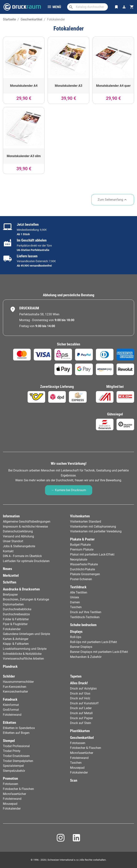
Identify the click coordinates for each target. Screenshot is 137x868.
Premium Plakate (82, 549)
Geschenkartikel (82, 738)
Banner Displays (81, 647)
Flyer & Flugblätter (15, 624)
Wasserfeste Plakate (84, 564)
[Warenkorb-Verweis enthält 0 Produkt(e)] (132, 7)
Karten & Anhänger (16, 639)
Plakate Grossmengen (85, 574)
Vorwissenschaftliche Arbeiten (23, 659)
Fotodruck (10, 699)
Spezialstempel (13, 766)
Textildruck (78, 587)
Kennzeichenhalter (15, 692)
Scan (74, 780)
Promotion (10, 778)
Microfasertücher (14, 794)
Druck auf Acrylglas (83, 688)
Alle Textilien (79, 592)
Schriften (10, 582)
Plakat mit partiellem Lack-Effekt (92, 554)
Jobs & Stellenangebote (19, 546)
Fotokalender (12, 629)
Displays (76, 632)
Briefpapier (10, 595)
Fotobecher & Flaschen (18, 789)
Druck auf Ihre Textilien (86, 612)
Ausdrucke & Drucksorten (21, 589)
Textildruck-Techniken (85, 617)
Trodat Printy (12, 751)
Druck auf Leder (81, 708)
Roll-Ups (76, 637)
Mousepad (10, 804)
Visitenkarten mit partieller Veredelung (96, 531)
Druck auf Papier (81, 718)
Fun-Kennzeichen (15, 687)
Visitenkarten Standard (86, 522)
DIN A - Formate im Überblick (22, 556)
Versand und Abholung (18, 536)
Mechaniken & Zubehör (86, 657)
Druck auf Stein (81, 723)
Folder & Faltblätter (16, 619)
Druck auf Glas (80, 693)
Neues (8, 569)
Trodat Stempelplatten (18, 761)
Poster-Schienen (81, 579)
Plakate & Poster (82, 539)
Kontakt (8, 551)
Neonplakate (79, 559)
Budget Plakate (80, 545)
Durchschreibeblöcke (17, 609)
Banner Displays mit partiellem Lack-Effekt (99, 652)
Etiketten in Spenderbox (19, 728)
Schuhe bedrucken (83, 625)
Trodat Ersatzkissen (16, 756)
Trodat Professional (16, 746)
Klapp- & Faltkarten (16, 644)
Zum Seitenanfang (113, 200)
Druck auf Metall (81, 713)
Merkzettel (11, 575)
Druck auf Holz (80, 698)
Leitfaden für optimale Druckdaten (26, 561)
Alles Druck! (79, 683)
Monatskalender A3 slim (24, 156)
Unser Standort (13, 541)
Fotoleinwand (12, 715)
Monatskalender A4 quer (113, 86)
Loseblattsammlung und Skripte (25, 649)
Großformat (11, 710)
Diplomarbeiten (13, 604)
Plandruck (10, 666)
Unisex (75, 597)
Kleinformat (11, 705)
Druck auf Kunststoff (84, 703)
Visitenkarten (80, 516)
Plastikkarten (80, 731)
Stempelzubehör (14, 771)
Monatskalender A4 (24, 86)
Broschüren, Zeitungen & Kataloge (26, 599)
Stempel (9, 741)
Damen (75, 602)
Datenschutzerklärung (18, 531)
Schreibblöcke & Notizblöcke (22, 654)
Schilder (9, 676)
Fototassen (11, 784)
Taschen (76, 607)
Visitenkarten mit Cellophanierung (93, 527)
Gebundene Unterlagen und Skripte (26, 634)
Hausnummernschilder (18, 682)
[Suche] (88, 7)
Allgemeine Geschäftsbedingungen (27, 522)
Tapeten (76, 676)
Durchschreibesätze (16, 614)
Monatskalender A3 (68, 86)
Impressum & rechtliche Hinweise (25, 527)
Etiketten (9, 723)
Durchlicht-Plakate (82, 569)
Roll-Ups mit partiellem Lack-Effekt (93, 642)
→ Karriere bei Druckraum (69, 490)
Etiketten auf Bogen (16, 733)
